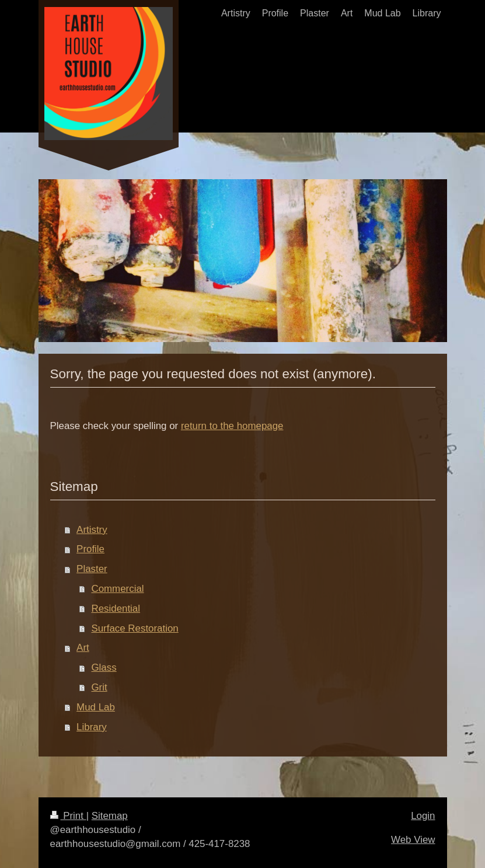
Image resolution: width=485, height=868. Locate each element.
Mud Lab (96, 707)
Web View (413, 840)
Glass (104, 667)
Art (83, 648)
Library (92, 727)
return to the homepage (232, 426)
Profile (90, 549)
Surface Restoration (135, 628)
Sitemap (110, 816)
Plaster (92, 569)
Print (68, 816)
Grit (99, 687)
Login (423, 816)
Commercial (117, 589)
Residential (116, 609)
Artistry (92, 530)
